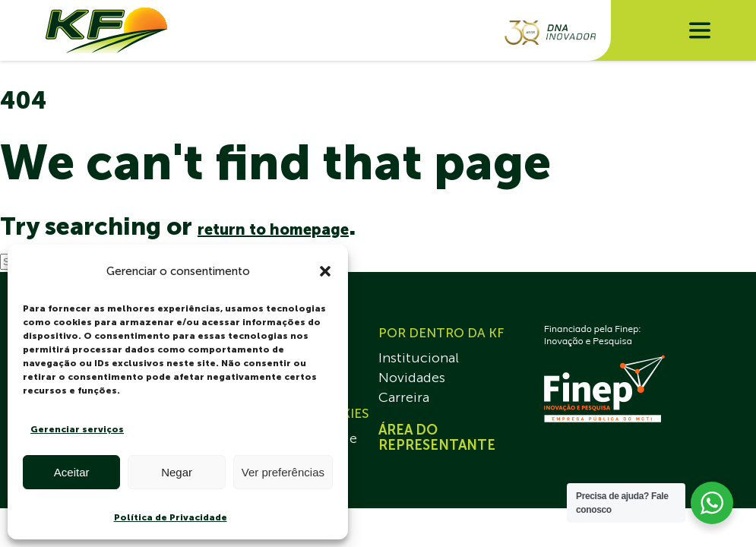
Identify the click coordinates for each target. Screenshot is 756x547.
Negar (177, 472)
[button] (325, 271)
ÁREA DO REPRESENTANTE (437, 438)
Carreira (404, 397)
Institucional (419, 358)
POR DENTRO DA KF (441, 333)
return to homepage (273, 229)
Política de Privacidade (171, 517)
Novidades (412, 378)
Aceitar (72, 472)
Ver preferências (283, 472)
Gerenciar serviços (77, 429)
